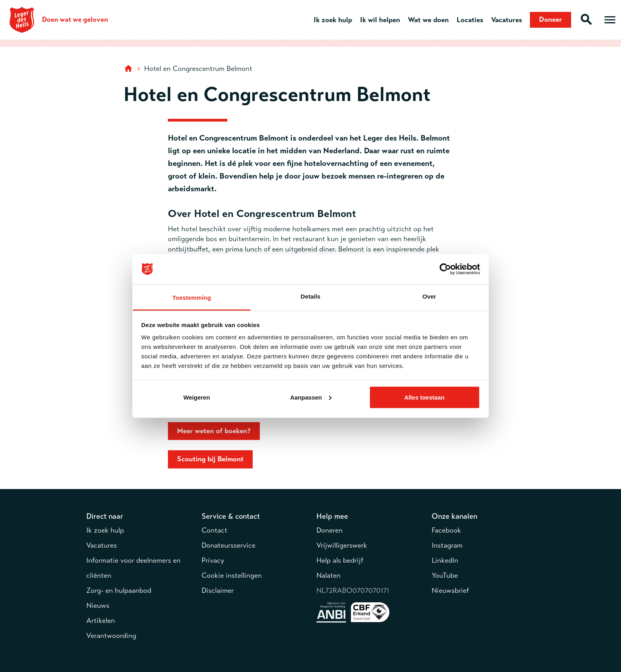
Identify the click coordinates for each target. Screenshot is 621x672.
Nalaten (329, 575)
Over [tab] (430, 296)
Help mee (332, 516)
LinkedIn (445, 560)
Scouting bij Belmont (210, 459)
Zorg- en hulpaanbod (119, 590)
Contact (214, 530)
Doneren (330, 530)
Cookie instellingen (232, 575)
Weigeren (197, 397)
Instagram (447, 545)
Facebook (446, 530)
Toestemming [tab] (192, 298)
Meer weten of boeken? (214, 431)
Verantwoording (111, 636)
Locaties (470, 20)
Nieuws (98, 605)
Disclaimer (218, 590)
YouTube (445, 575)
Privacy (213, 560)
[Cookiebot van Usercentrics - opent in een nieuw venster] (445, 269)
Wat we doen (428, 20)
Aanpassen (311, 397)
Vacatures (507, 20)
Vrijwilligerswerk (342, 545)
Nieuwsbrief (450, 590)
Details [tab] (310, 296)
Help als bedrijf (340, 560)
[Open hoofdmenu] (610, 20)
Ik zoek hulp (333, 20)
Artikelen (101, 621)
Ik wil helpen (380, 20)
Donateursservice (229, 545)
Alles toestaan (425, 397)
